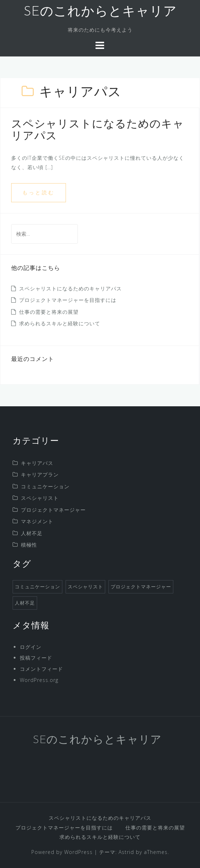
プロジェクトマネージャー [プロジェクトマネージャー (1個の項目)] (141, 587)
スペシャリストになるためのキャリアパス (70, 288)
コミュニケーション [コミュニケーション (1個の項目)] (37, 587)
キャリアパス (37, 463)
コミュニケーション (45, 486)
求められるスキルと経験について (60, 323)
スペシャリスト (40, 498)
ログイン (31, 647)
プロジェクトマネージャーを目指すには (68, 300)
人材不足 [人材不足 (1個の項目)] (25, 603)
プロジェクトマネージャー (53, 510)
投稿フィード (36, 658)
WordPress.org (39, 680)
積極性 (29, 545)
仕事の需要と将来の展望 (49, 312)
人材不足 (32, 533)
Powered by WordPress (62, 852)
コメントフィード (41, 669)
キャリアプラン (40, 474)
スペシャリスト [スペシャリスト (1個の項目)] (85, 587)
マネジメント (37, 521)
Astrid (126, 852)
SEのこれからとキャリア (100, 12)
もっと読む (39, 192)
